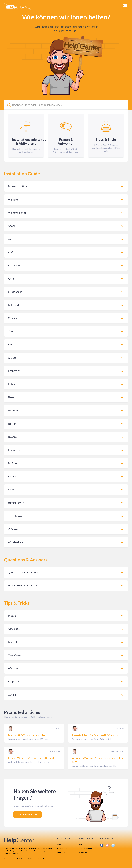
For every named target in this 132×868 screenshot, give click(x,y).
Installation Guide (22, 174)
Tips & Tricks (17, 603)
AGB (59, 844)
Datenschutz (62, 848)
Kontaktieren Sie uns (28, 814)
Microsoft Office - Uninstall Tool (28, 735)
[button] (125, 5)
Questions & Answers (26, 560)
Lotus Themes (44, 859)
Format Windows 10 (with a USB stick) (31, 758)
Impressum (62, 852)
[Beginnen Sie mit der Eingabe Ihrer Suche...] (66, 105)
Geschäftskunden (85, 848)
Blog (80, 844)
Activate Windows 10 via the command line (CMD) (98, 760)
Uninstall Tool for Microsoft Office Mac (96, 735)
